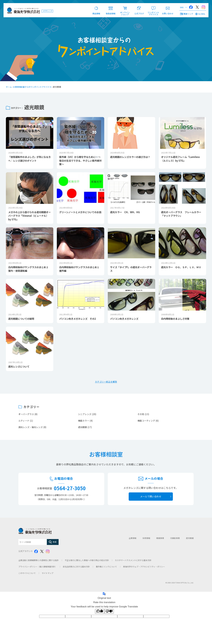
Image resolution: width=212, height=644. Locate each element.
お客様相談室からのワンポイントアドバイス (34, 87)
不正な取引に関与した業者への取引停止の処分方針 (87, 562)
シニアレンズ (85, 416)
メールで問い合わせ (151, 498)
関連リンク (187, 14)
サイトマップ (48, 574)
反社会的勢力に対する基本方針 (76, 568)
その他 (141, 416)
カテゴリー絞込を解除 (106, 383)
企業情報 (132, 539)
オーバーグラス (27, 416)
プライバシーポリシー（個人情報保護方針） (38, 568)
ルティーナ (24, 422)
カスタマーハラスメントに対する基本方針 (133, 562)
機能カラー (84, 422)
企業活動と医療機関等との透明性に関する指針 (38, 562)
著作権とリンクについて (106, 568)
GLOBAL (200, 14)
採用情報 (146, 539)
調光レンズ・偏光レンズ (31, 428)
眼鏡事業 (160, 539)
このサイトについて (27, 574)
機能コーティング (147, 422)
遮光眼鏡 (83, 428)
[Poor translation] (109, 612)
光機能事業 (175, 539)
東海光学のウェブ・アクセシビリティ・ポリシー (144, 568)
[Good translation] (100, 612)
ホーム (9, 87)
